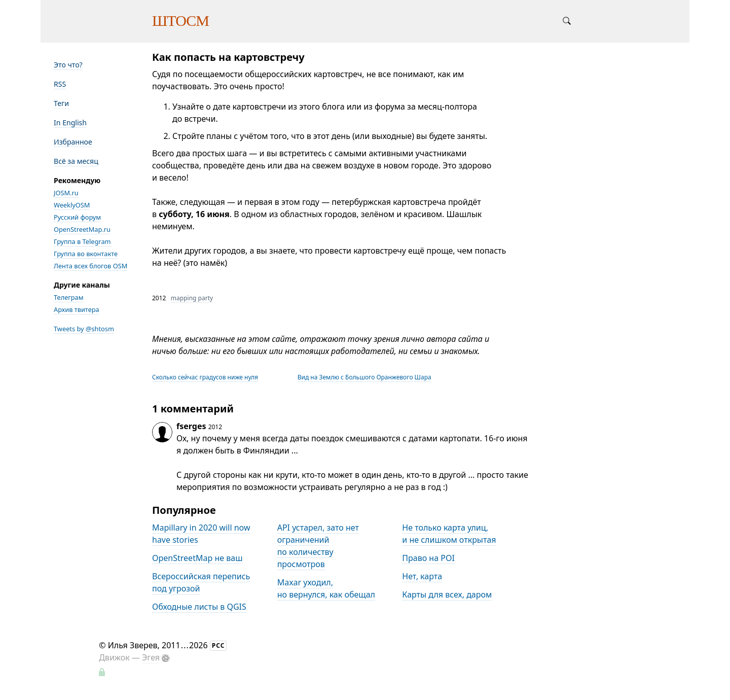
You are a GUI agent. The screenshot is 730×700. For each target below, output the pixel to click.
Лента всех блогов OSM (90, 266)
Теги (61, 103)
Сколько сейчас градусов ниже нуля (205, 377)
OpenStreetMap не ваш (197, 558)
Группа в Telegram (82, 241)
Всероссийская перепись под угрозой (201, 582)
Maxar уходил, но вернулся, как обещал (326, 588)
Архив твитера (77, 309)
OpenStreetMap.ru (82, 229)
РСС (218, 645)
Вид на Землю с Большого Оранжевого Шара (364, 377)
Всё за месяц (76, 161)
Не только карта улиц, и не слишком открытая (449, 534)
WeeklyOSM (72, 205)
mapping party (192, 298)
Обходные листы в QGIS (199, 607)
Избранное (73, 142)
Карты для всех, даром (447, 594)
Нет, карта (422, 576)
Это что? (68, 65)
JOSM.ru (66, 193)
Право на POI (428, 558)
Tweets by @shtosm (84, 329)
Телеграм (69, 297)
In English (70, 123)
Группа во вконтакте (86, 254)
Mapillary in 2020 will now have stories (201, 534)
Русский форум (77, 217)
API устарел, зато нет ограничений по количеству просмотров (318, 546)
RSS (60, 84)
